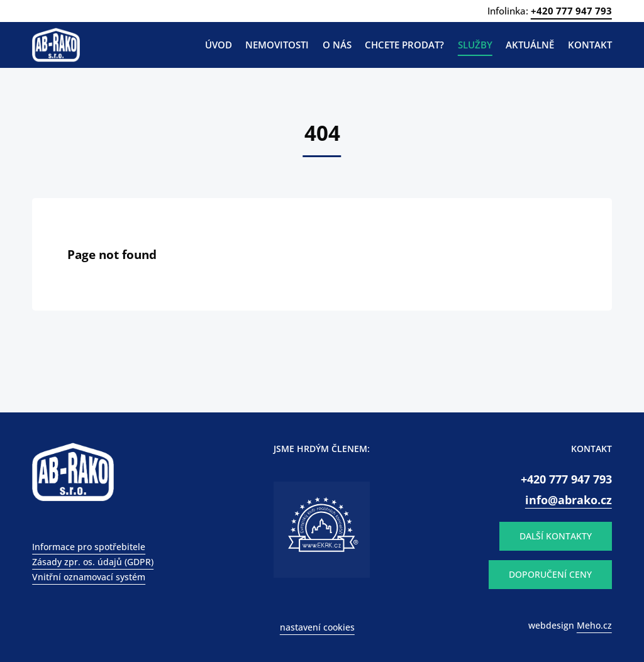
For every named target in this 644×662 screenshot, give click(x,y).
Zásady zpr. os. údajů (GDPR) (93, 562)
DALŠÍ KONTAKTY (556, 536)
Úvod (219, 45)
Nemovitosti (277, 45)
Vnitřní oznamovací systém (89, 577)
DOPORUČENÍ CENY (550, 574)
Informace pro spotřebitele (89, 547)
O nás (337, 45)
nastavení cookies (317, 627)
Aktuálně (530, 45)
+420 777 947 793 (571, 11)
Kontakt (590, 45)
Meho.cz (594, 625)
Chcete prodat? (404, 45)
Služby (475, 45)
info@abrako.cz (569, 499)
